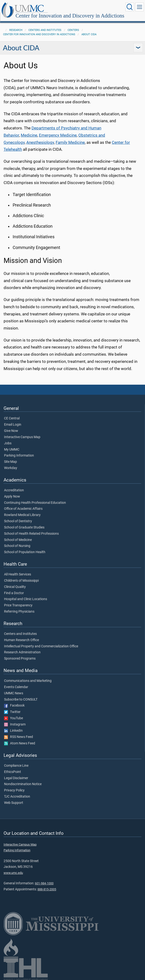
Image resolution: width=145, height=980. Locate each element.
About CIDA (89, 34)
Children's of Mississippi (21, 581)
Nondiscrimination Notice (23, 784)
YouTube (13, 718)
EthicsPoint (13, 772)
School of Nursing (17, 546)
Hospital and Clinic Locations (26, 599)
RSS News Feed (19, 737)
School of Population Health (25, 552)
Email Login (13, 425)
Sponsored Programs (20, 659)
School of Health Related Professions (31, 534)
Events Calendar (16, 687)
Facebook (14, 706)
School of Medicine (18, 540)
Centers (73, 30)
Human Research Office (21, 640)
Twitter (12, 712)
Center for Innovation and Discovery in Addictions (70, 16)
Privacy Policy (14, 790)
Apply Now (12, 497)
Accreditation (14, 490)
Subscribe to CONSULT (21, 700)
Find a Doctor (14, 593)
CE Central (12, 418)
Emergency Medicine (58, 135)
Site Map (11, 462)
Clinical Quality (15, 587)
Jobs (8, 443)
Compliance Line (16, 766)
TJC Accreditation (17, 797)
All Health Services (18, 574)
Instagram (15, 725)
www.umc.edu (13, 873)
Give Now (11, 431)
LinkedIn (13, 731)
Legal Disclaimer (16, 778)
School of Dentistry (18, 521)
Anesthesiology (40, 142)
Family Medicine (70, 142)
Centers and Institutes (45, 30)
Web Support (14, 803)
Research (16, 30)
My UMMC (12, 450)
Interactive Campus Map (22, 437)
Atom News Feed (20, 743)
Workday (11, 468)
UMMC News (14, 693)
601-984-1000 (44, 883)
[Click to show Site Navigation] (140, 7)
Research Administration (22, 652)
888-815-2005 (47, 889)
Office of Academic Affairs (23, 509)
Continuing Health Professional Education (35, 503)
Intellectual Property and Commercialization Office (41, 646)
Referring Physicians (19, 612)
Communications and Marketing (28, 681)
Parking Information (19, 456)
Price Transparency (18, 605)
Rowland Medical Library (22, 515)
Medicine (29, 135)
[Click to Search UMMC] (130, 7)
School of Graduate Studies (24, 528)
